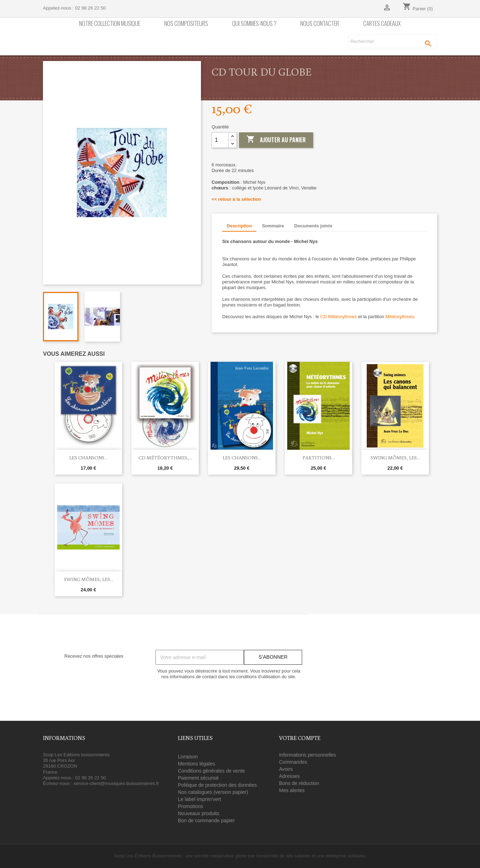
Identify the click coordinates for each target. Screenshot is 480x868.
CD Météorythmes (339, 317)
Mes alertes (292, 790)
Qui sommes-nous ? (254, 24)
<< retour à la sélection (236, 199)
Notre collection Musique (110, 24)
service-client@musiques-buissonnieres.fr (116, 783)
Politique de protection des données (217, 785)
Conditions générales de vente (211, 771)
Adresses (289, 776)
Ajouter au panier (276, 140)
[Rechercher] (393, 41)
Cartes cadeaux (382, 24)
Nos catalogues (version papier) (213, 792)
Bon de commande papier (206, 820)
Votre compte (300, 738)
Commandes (293, 762)
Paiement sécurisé (198, 778)
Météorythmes (400, 317)
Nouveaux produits (199, 813)
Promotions (190, 806)
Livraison (188, 757)
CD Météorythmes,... (165, 458)
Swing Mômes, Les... (395, 458)
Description (239, 226)
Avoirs (286, 769)
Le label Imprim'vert (200, 799)
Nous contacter (320, 24)
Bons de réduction (299, 783)
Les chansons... (88, 458)
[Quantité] (220, 140)
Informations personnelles (307, 755)
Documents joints (313, 226)
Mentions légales (197, 764)
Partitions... (319, 458)
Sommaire (273, 226)
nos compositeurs (186, 24)
